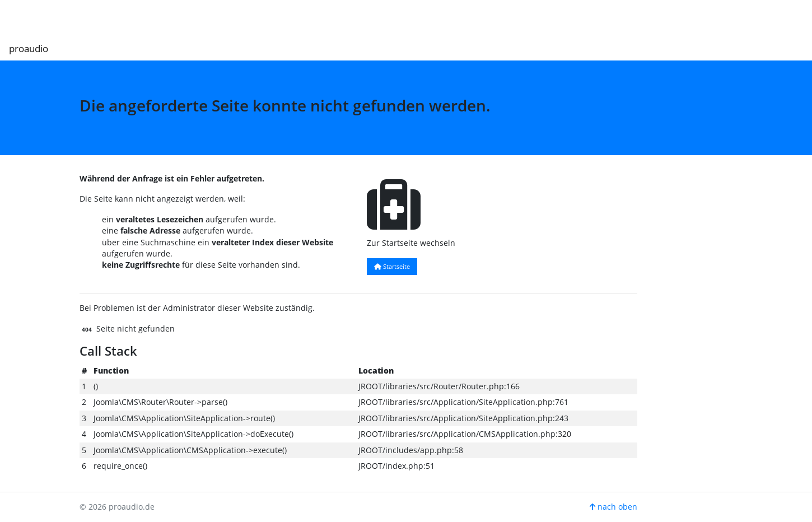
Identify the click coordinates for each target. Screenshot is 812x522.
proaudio (29, 48)
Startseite (392, 266)
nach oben (613, 507)
